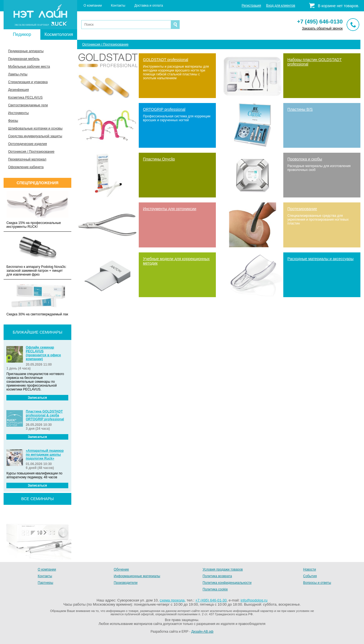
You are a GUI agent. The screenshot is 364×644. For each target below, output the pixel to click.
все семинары (38, 499)
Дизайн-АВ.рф (202, 632)
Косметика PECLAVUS (25, 97)
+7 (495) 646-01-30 (211, 600)
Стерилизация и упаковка (28, 82)
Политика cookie (215, 589)
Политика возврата (217, 576)
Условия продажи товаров (223, 569)
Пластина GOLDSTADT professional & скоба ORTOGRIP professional (45, 415)
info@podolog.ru (254, 600)
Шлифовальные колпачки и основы (35, 128)
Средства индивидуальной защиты (35, 136)
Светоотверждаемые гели (28, 105)
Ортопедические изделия (28, 144)
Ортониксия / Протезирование (31, 152)
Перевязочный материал (27, 159)
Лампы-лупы (18, 74)
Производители (126, 583)
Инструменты (18, 113)
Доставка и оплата (149, 6)
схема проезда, (173, 600)
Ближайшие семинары (37, 332)
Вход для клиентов (281, 6)
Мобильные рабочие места (29, 67)
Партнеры (46, 583)
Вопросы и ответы (317, 583)
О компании (93, 6)
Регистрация (251, 6)
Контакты (118, 6)
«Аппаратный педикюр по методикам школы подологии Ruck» (45, 455)
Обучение (121, 569)
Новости (310, 569)
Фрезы (13, 121)
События (310, 576)
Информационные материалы (137, 576)
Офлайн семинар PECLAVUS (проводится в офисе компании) (43, 353)
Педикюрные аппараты (26, 51)
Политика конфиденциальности (227, 583)
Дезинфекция (18, 90)
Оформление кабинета (26, 167)
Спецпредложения (37, 183)
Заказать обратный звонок (322, 28)
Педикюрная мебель (24, 59)
